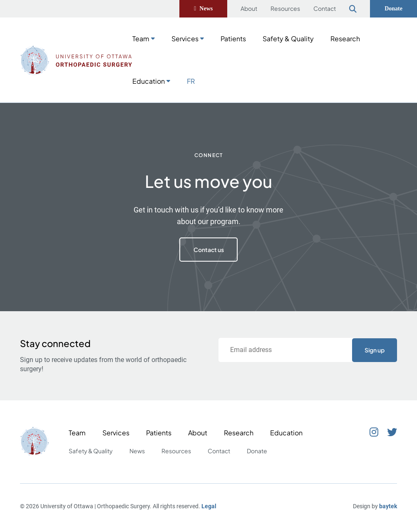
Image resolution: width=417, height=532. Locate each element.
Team (141, 39)
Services (185, 39)
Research (345, 39)
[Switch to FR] (191, 80)
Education (149, 81)
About (249, 8)
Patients (233, 39)
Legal (209, 506)
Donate (393, 9)
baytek (388, 506)
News (206, 9)
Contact (325, 8)
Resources (285, 8)
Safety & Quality (288, 39)
